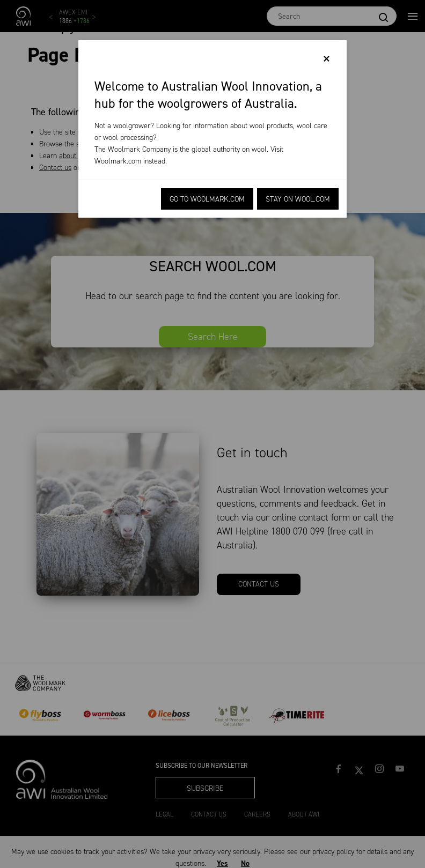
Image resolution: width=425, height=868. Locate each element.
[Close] (327, 59)
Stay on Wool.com (298, 199)
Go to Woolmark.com (207, 199)
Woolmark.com (118, 161)
